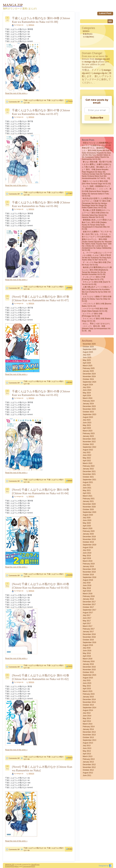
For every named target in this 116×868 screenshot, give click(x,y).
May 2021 (87, 490)
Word (33, 865)
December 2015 (89, 667)
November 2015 (89, 670)
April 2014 (87, 721)
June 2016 (87, 651)
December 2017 (89, 602)
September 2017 (89, 610)
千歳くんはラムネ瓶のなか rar (35, 100)
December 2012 (89, 765)
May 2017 (87, 621)
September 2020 (89, 512)
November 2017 (89, 604)
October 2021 (88, 477)
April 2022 (87, 461)
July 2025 (87, 355)
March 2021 (88, 496)
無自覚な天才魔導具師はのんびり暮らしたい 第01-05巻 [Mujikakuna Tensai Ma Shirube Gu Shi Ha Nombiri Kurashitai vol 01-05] (97, 271)
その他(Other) (88, 37)
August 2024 (88, 385)
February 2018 (89, 596)
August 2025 (88, 352)
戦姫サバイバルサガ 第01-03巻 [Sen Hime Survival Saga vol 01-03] (96, 182)
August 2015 (88, 678)
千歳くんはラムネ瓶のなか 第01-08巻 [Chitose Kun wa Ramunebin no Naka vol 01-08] (41, 20)
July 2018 (87, 583)
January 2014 (88, 729)
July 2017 (87, 615)
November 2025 (89, 344)
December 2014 (89, 699)
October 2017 (88, 607)
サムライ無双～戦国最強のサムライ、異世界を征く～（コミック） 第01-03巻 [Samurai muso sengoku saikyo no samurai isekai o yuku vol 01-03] (97, 191)
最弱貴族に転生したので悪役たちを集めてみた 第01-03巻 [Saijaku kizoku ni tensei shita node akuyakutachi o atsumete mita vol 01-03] (97, 224)
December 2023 (89, 406)
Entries (8, 866)
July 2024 (87, 387)
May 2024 (87, 393)
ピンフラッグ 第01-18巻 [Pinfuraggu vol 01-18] (92, 315)
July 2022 (87, 452)
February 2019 (89, 564)
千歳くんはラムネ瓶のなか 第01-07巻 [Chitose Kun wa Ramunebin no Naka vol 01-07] (41, 112)
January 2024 (88, 404)
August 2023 (88, 417)
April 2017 (87, 623)
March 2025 (88, 366)
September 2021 (89, 480)
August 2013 (88, 743)
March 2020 (88, 528)
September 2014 (89, 708)
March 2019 (88, 561)
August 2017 (88, 613)
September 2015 (89, 675)
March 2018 (88, 594)
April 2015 (87, 689)
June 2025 (87, 357)
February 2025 (89, 368)
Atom (17, 866)
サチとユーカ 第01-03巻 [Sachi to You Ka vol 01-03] (96, 283)
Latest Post (105, 13)
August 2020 (88, 515)
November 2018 (89, 572)
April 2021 (87, 493)
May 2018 (87, 588)
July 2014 (87, 713)
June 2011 (87, 775)
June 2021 (87, 488)
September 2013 (89, 740)
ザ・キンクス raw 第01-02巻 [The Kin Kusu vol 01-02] (96, 264)
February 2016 (89, 661)
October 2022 (88, 444)
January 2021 (88, 501)
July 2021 (87, 485)
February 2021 (89, 499)
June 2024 (87, 390)
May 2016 (87, 653)
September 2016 (89, 642)
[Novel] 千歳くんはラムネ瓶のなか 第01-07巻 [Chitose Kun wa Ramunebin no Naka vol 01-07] (41, 298)
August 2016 (88, 645)
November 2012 (89, 767)
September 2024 (89, 382)
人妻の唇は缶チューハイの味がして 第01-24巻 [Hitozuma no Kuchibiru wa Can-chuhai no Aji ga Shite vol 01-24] (97, 290)
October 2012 (88, 770)
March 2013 (88, 756)
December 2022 (89, 439)
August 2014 (88, 710)
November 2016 (89, 637)
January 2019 (88, 566)
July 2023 (87, 420)
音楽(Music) (88, 34)
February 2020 (89, 531)
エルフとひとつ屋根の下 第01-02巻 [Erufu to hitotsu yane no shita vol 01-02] (97, 299)
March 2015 (88, 691)
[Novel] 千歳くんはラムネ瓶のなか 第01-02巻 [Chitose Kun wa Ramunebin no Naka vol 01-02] (41, 677)
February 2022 (89, 466)
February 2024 (89, 401)
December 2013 (89, 732)
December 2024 (89, 374)
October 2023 (88, 412)
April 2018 (87, 591)
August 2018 (88, 580)
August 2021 (88, 482)
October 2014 (88, 705)
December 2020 (89, 504)
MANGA (31, 25)
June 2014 (87, 716)
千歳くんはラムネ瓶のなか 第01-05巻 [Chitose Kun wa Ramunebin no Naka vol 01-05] (41, 393)
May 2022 (87, 458)
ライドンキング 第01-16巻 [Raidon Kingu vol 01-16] (96, 320)
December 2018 (89, 569)
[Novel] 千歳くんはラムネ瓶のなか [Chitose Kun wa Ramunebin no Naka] (42, 769)
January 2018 (88, 599)
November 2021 (89, 474)
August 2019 (88, 547)
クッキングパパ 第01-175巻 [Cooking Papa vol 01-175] (94, 278)
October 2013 (88, 737)
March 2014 (88, 724)
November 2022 (89, 442)
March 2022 (88, 463)
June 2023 (87, 423)
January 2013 (88, 762)
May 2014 (87, 718)
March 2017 (88, 626)
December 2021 (89, 471)
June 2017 (87, 618)
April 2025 (87, 363)
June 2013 (87, 748)
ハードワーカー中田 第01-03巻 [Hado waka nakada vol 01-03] (95, 310)
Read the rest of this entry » (16, 93)
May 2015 (87, 686)
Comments (27, 866)
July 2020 (87, 518)
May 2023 (87, 425)
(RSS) (13, 866)
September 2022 (89, 447)
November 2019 (89, 539)
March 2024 (88, 398)
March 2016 (88, 659)
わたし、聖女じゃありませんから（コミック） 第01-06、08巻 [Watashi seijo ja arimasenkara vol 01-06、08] (96, 327)
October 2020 (88, 509)
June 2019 (87, 553)
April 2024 (87, 395)
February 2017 (89, 629)
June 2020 (87, 520)
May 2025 (87, 360)
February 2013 (89, 759)
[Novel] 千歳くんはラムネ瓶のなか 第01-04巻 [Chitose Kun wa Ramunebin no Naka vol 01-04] (41, 491)
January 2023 (88, 436)
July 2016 (87, 648)
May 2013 (87, 751)
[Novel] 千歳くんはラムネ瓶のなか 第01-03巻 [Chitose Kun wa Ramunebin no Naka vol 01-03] (41, 586)
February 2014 (89, 727)
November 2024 (89, 376)
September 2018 (89, 577)
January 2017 (88, 632)
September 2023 (89, 414)
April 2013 (87, 754)
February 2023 (89, 433)
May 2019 (87, 556)
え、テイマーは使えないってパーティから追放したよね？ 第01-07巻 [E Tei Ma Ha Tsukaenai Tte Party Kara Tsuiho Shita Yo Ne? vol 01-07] (97, 256)
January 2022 (88, 469)
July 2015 (87, 680)
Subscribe (97, 118)
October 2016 (88, 640)
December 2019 (89, 537)
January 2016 (88, 664)
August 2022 (88, 450)
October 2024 (88, 379)
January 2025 (88, 371)
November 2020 (89, 507)
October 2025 (88, 347)
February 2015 (89, 694)
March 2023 (88, 431)
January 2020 (88, 534)
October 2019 (88, 542)
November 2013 (89, 735)
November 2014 (89, 702)
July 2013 (87, 746)
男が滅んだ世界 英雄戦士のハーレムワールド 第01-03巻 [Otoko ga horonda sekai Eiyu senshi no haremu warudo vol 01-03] (96, 214)
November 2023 (89, 409)
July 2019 (87, 550)
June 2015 (87, 683)
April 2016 (87, 656)
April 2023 (87, 428)
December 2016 (89, 634)
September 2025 (89, 349)
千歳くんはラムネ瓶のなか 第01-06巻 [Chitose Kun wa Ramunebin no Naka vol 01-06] (41, 204)
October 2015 (88, 672)
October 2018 (88, 575)
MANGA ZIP (10, 865)
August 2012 (88, 773)
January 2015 (88, 697)
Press (37, 865)
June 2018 (87, 585)
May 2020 (87, 523)
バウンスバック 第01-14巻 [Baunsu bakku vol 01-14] (97, 305)
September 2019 (89, 545)
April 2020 (87, 526)
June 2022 (87, 455)
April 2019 (87, 558)
